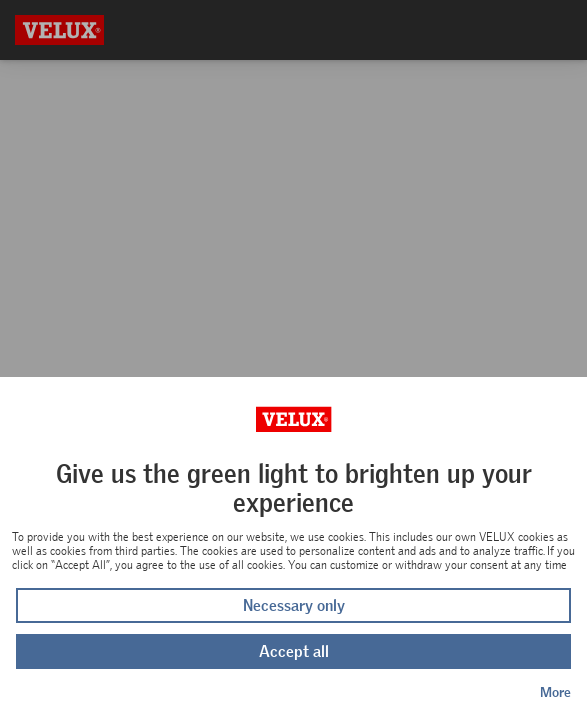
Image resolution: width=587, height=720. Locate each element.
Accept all (294, 651)
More (555, 692)
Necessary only (294, 605)
